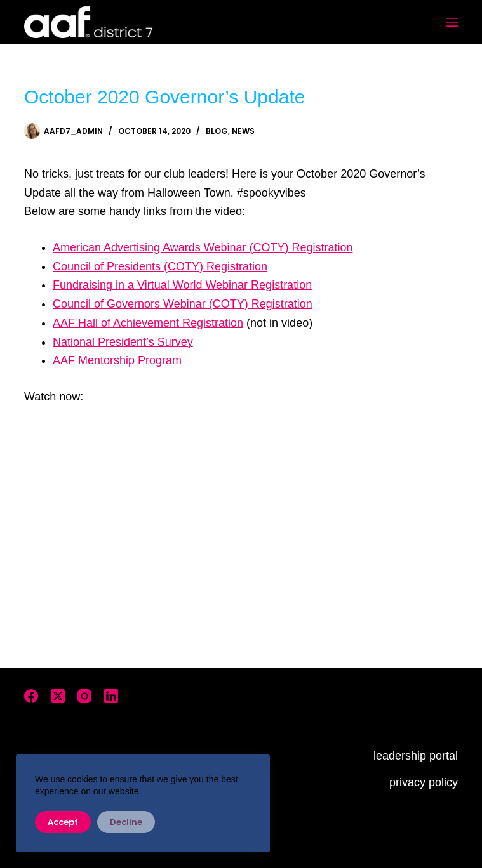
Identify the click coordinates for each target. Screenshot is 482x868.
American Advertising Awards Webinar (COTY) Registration (203, 247)
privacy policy (424, 782)
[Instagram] (84, 696)
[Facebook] (31, 696)
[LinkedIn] (111, 696)
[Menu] (452, 22)
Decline (126, 822)
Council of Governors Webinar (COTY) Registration (183, 304)
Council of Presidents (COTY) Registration (160, 266)
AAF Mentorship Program (117, 360)
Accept (63, 822)
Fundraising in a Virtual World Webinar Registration (182, 285)
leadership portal (416, 756)
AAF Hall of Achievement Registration (148, 323)
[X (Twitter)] (58, 696)
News (243, 131)
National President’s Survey (123, 342)
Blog (217, 131)
